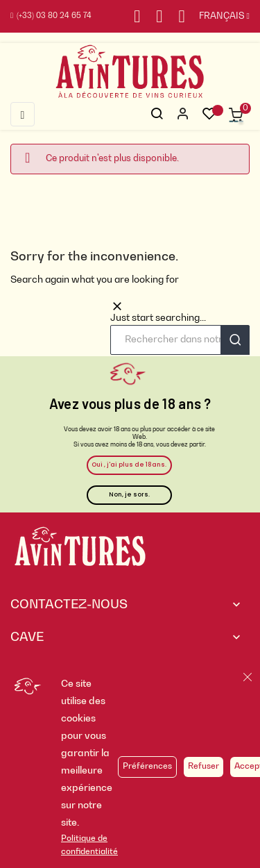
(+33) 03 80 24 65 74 (51, 16)
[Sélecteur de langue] (217, 17)
